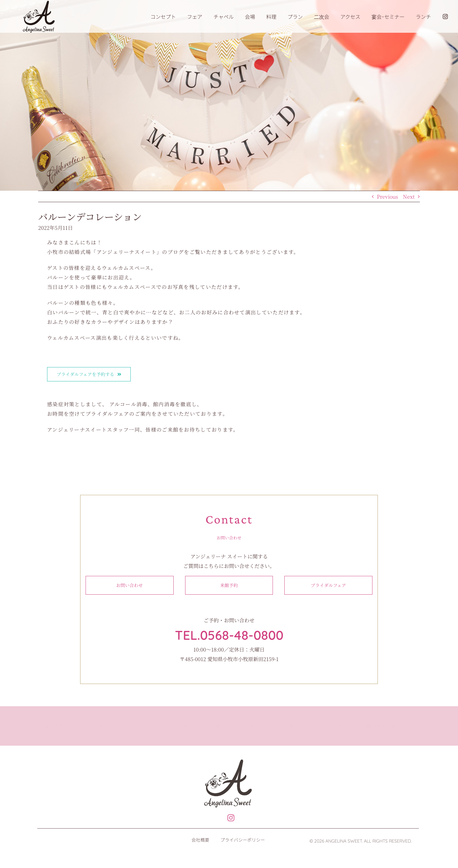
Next (409, 197)
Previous (387, 197)
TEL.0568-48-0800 (229, 635)
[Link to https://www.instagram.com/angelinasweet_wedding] (228, 818)
